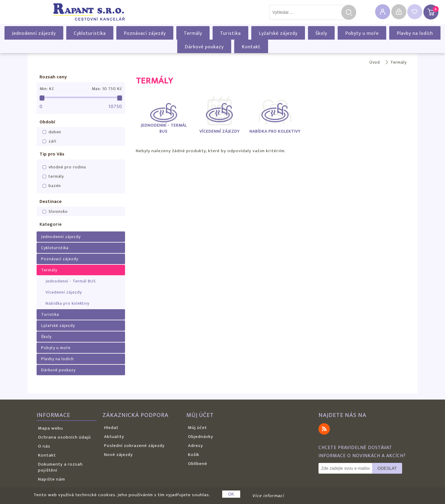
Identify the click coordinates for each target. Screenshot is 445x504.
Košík (194, 455)
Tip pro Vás (52, 154)
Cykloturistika (90, 33)
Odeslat (387, 468)
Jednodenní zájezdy (34, 33)
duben (55, 132)
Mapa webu (51, 428)
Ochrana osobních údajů (64, 437)
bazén (55, 186)
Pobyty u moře (362, 33)
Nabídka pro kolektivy (67, 303)
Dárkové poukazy (204, 47)
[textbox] (309, 12)
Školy (321, 33)
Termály (193, 33)
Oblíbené (198, 464)
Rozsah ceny (53, 77)
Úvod (375, 62)
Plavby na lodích (415, 33)
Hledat (349, 12)
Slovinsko (58, 211)
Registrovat (383, 12)
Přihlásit (399, 12)
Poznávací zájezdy (145, 33)
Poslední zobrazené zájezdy (134, 446)
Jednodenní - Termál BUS (71, 281)
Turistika (230, 33)
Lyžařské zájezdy (278, 33)
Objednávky (201, 437)
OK (231, 494)
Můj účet (197, 428)
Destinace (51, 202)
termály (56, 176)
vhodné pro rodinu (67, 167)
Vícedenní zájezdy (64, 292)
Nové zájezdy (118, 455)
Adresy (196, 446)
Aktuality (114, 437)
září (52, 141)
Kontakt (251, 47)
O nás (44, 446)
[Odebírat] (345, 468)
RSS (324, 429)
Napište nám (52, 479)
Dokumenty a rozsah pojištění (60, 467)
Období (47, 122)
